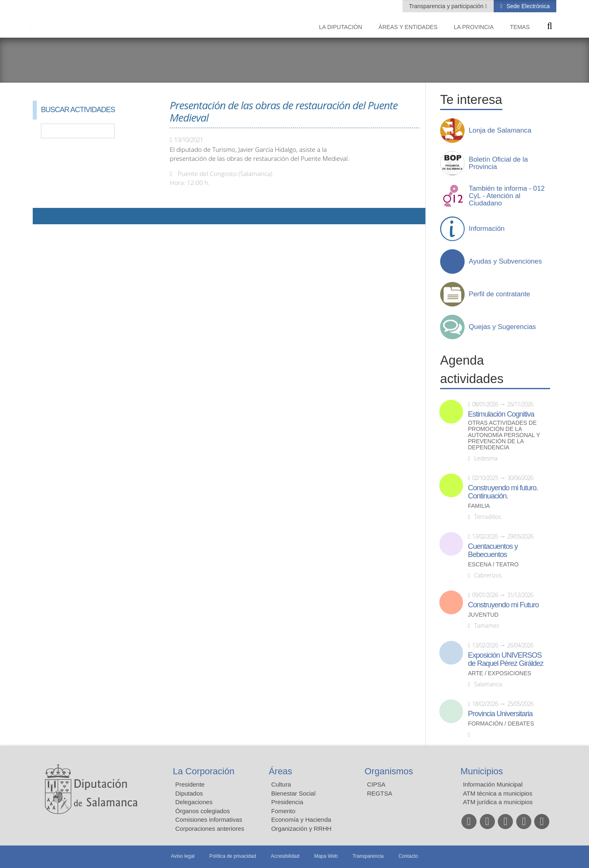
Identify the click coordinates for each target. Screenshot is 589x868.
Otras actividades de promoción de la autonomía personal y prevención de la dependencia (504, 435)
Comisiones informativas (209, 820)
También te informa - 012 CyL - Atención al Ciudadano (507, 196)
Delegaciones (194, 802)
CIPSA (376, 784)
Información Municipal (493, 784)
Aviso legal (183, 856)
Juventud (483, 615)
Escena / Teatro (493, 565)
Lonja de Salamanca (500, 131)
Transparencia (368, 856)
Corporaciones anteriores (210, 829)
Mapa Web (326, 856)
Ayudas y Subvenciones (505, 262)
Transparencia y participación (447, 6)
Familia (479, 506)
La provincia (474, 27)
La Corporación (204, 771)
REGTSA (380, 793)
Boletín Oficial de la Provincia (498, 163)
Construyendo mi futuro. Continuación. (503, 492)
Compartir (43, 216)
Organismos (389, 771)
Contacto (408, 856)
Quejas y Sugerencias (502, 327)
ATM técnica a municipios (498, 793)
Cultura (281, 784)
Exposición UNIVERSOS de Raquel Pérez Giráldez (506, 659)
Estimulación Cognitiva (501, 414)
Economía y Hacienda (301, 820)
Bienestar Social (293, 793)
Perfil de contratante (499, 294)
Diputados (189, 793)
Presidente (190, 784)
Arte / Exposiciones (500, 673)
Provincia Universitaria (500, 714)
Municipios (482, 771)
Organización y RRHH (301, 829)
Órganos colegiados (203, 811)
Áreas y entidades (408, 27)
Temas (520, 27)
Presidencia (287, 802)
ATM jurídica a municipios (498, 802)
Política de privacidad (233, 856)
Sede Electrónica (527, 6)
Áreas (280, 771)
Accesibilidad (285, 856)
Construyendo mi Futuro (503, 605)
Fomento (283, 811)
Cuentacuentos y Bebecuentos (493, 550)
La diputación (341, 27)
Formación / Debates (501, 724)
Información (487, 229)
